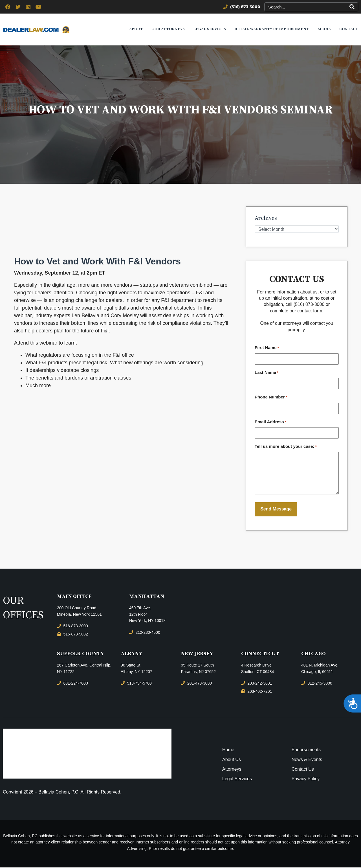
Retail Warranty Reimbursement (272, 29)
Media (324, 29)
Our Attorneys (168, 29)
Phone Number (271, 398)
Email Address (270, 422)
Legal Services (210, 29)
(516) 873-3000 (309, 305)
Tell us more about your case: (286, 447)
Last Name (267, 373)
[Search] (352, 7)
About (136, 29)
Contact (349, 29)
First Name (267, 348)
